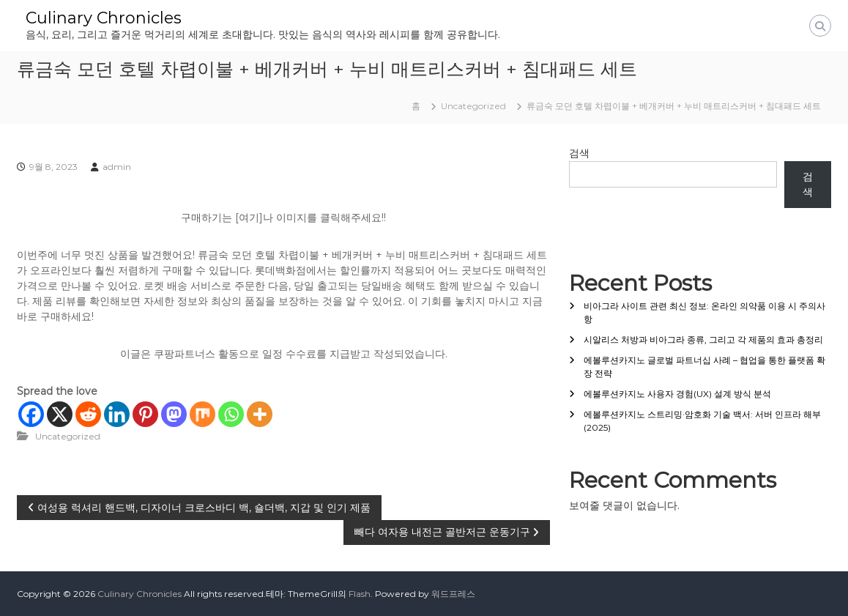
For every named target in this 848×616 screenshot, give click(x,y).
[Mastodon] (174, 414)
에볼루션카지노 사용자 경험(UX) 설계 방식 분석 (677, 394)
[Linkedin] (117, 414)
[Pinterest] (145, 414)
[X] (60, 414)
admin (117, 167)
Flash (360, 594)
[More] (260, 414)
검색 (579, 153)
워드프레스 (453, 594)
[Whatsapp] (231, 414)
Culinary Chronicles (104, 18)
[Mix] (202, 414)
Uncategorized (473, 106)
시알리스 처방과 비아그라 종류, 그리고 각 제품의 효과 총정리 (703, 339)
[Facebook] (31, 414)
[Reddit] (88, 414)
